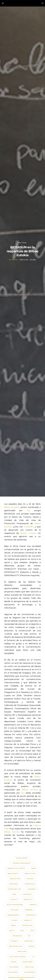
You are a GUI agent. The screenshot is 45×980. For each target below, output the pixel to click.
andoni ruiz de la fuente (16, 868)
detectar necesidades (15, 905)
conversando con (14, 889)
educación (15, 910)
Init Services (14, 262)
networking (14, 967)
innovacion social (16, 946)
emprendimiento (14, 915)
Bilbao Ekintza (30, 790)
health (12, 931)
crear (14, 894)
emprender (29, 910)
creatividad (27, 894)
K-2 (33, 957)
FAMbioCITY (28, 920)
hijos (22, 931)
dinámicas (33, 905)
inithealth (29, 527)
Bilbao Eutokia (12, 507)
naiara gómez (28, 962)
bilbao (34, 868)
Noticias (22, 243)
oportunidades (30, 972)
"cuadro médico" (22, 858)
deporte (14, 899)
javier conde (22, 951)
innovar (31, 946)
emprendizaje (31, 915)
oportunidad (13, 972)
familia (13, 925)
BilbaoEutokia (15, 879)
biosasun (30, 879)
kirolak (14, 962)
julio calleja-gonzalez (17, 957)
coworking (31, 889)
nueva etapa (29, 967)
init (28, 511)
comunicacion (30, 884)
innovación (29, 941)
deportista (28, 899)
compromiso (14, 884)
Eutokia (15, 920)
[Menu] (42, 3)
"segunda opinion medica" (22, 863)
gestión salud (27, 925)
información (17, 936)
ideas (32, 931)
